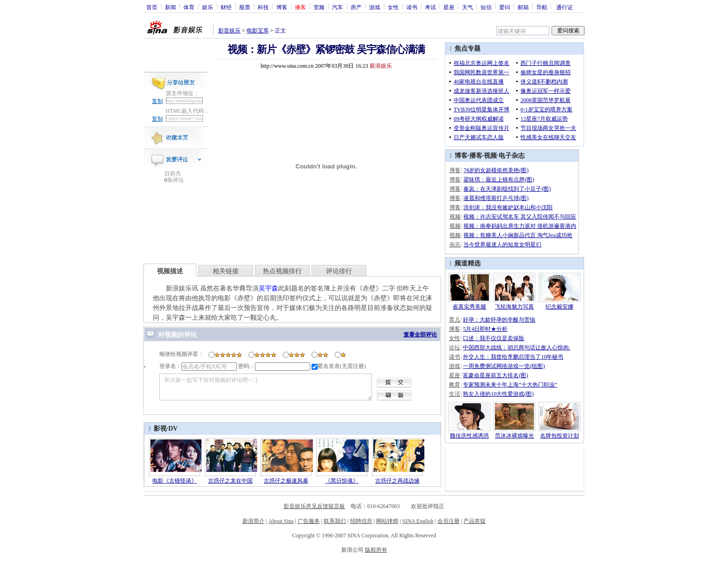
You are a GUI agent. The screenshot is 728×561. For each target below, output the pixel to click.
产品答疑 (474, 521)
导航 (542, 7)
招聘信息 (361, 521)
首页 (152, 7)
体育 (189, 7)
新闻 (170, 7)
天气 (468, 7)
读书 (412, 7)
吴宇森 (268, 288)
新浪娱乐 (381, 66)
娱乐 (208, 7)
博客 (282, 7)
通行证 (565, 7)
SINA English (418, 521)
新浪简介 (253, 521)
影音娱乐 (229, 31)
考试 (430, 7)
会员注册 (448, 521)
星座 (449, 7)
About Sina (281, 521)
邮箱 (523, 7)
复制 (157, 101)
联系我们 (335, 521)
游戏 (375, 7)
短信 (486, 7)
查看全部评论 (420, 335)
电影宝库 (258, 31)
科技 (263, 7)
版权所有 (376, 550)
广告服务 (309, 521)
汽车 (338, 7)
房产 (356, 7)
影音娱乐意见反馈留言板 (314, 506)
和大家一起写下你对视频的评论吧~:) (266, 387)
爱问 (505, 7)
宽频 (319, 7)
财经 (226, 7)
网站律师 (387, 521)
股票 (245, 7)
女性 (393, 7)
